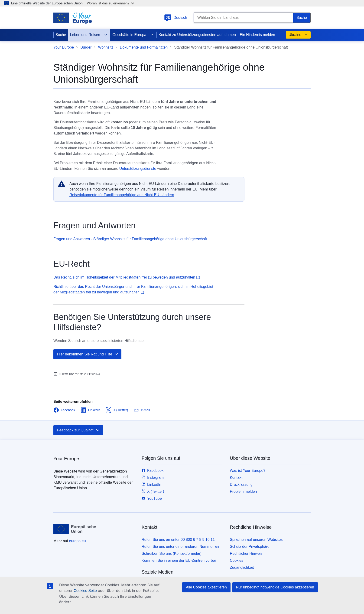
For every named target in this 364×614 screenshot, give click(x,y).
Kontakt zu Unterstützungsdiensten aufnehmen (197, 35)
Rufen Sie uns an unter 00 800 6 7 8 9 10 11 (178, 540)
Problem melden (243, 491)
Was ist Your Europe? (248, 471)
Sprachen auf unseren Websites (256, 540)
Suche (61, 35)
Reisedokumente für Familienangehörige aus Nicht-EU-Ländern (122, 195)
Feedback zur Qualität (79, 430)
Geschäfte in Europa (133, 35)
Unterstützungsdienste (138, 169)
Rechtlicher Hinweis (246, 553)
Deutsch (176, 18)
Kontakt (236, 478)
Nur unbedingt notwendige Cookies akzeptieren (275, 587)
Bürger (86, 47)
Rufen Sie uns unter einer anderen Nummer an (180, 547)
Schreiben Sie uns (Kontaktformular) (172, 553)
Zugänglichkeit (242, 567)
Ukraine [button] (298, 35)
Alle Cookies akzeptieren (206, 587)
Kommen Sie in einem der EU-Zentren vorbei (179, 560)
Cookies (237, 560)
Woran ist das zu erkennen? (110, 3)
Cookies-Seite (85, 591)
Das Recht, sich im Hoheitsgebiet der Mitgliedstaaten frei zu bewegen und (127, 277)
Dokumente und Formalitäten (144, 47)
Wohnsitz (106, 47)
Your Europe (64, 47)
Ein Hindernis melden (257, 35)
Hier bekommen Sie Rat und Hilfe (88, 354)
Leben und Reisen (89, 35)
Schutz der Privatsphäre (250, 547)
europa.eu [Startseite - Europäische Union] (78, 541)
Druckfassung (241, 484)
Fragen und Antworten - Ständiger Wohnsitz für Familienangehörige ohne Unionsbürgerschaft (130, 239)
